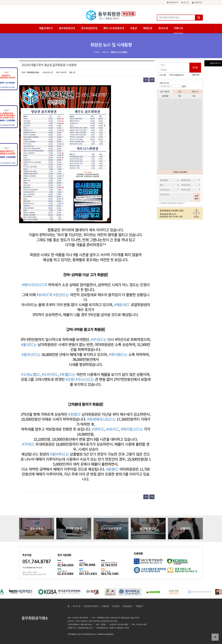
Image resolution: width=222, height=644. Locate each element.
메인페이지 (172, 2)
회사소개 (163, 28)
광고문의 (116, 606)
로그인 (185, 2)
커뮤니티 (178, 28)
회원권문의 (128, 606)
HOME (97, 52)
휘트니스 (195, 91)
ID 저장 (163, 75)
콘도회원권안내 (89, 28)
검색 (146, 80)
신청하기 (197, 197)
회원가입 (197, 2)
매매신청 (148, 28)
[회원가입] (195, 75)
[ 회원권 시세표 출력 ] (180, 172)
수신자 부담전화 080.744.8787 (32, 568)
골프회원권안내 (67, 28)
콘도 (180, 91)
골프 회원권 (165, 91)
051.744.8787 (37, 562)
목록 (152, 80)
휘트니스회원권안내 (114, 28)
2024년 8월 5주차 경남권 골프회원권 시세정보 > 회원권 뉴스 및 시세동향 (111, 15)
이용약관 (105, 606)
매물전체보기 (46, 28)
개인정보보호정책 (91, 606)
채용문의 (139, 606)
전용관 (134, 28)
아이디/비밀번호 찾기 (177, 75)
